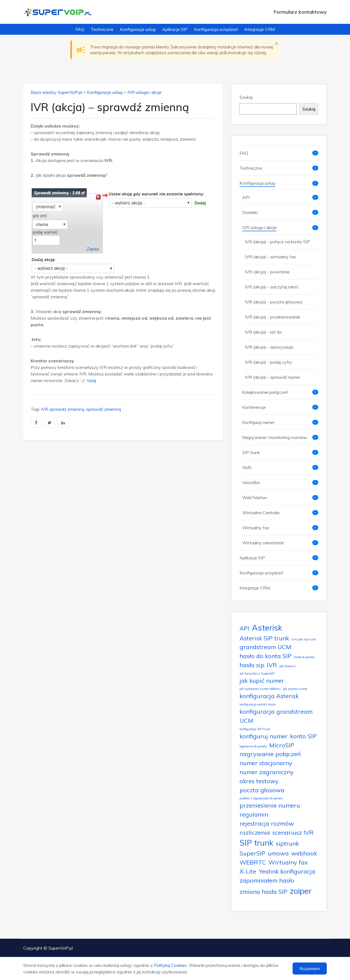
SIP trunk (251, 452)
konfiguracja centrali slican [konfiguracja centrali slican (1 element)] (258, 704)
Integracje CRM (260, 29)
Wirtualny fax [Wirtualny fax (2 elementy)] (288, 862)
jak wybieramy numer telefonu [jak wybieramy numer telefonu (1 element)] (260, 689)
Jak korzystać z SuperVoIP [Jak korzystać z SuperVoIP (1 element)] (257, 673)
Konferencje (254, 407)
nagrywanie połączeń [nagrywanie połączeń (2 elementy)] (270, 754)
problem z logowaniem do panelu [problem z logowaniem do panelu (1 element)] (261, 798)
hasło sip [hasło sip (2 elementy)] (252, 665)
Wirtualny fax (256, 528)
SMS (247, 467)
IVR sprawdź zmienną (63, 409)
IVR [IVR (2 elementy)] (272, 665)
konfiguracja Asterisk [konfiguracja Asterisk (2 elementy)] (269, 696)
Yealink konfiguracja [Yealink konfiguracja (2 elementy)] (287, 871)
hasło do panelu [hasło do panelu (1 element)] (304, 657)
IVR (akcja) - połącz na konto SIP (278, 242)
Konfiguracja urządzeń (216, 29)
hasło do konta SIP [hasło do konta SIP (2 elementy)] (266, 656)
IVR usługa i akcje (145, 92)
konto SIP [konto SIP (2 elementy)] (303, 736)
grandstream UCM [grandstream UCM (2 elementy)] (265, 647)
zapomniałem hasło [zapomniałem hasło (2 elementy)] (267, 880)
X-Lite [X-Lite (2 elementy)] (248, 871)
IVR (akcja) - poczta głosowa (274, 302)
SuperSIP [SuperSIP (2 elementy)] (252, 853)
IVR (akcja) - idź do (263, 332)
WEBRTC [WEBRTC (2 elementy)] (253, 862)
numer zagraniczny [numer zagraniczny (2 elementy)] (267, 772)
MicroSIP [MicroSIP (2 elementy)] (282, 745)
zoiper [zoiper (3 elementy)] (301, 891)
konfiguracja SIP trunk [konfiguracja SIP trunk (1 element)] (255, 729)
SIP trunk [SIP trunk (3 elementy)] (256, 843)
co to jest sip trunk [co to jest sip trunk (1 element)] (304, 639)
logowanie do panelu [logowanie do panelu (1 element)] (253, 746)
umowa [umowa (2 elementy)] (278, 853)
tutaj (92, 380)
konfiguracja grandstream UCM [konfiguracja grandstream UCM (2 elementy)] (276, 716)
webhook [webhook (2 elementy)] (304, 853)
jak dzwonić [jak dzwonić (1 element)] (288, 666)
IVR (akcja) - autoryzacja (269, 347)
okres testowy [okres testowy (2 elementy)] (259, 781)
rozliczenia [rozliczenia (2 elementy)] (255, 832)
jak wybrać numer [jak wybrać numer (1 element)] (295, 689)
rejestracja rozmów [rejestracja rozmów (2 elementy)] (267, 823)
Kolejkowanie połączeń (265, 392)
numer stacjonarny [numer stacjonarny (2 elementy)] (266, 763)
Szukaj (246, 97)
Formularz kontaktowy (300, 12)
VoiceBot (251, 482)
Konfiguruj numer (258, 422)
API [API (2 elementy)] (244, 628)
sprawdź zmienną (104, 409)
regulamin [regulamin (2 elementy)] (254, 814)
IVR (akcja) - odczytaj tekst (272, 287)
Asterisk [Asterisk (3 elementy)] (267, 628)
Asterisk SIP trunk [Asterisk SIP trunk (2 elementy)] (264, 638)
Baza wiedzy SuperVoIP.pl (56, 92)
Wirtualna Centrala (261, 513)
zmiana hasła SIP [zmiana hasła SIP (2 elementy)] (263, 891)
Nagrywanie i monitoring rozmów (275, 437)
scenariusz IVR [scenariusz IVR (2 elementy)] (293, 832)
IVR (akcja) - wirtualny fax (271, 257)
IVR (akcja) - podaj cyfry (269, 362)
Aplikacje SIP (175, 29)
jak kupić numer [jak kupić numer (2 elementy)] (262, 680)
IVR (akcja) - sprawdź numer (273, 377)
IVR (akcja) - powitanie (267, 272)
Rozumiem (310, 969)
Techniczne (102, 29)
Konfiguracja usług (138, 29)
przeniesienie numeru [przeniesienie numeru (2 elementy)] (270, 805)
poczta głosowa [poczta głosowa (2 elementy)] (262, 790)
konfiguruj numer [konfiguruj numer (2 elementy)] (264, 736)
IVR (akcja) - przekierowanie (273, 317)
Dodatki (250, 212)
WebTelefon (255, 498)
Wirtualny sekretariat (263, 543)
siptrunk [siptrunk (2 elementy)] (287, 843)
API (246, 197)
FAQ (80, 29)
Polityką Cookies (170, 965)
